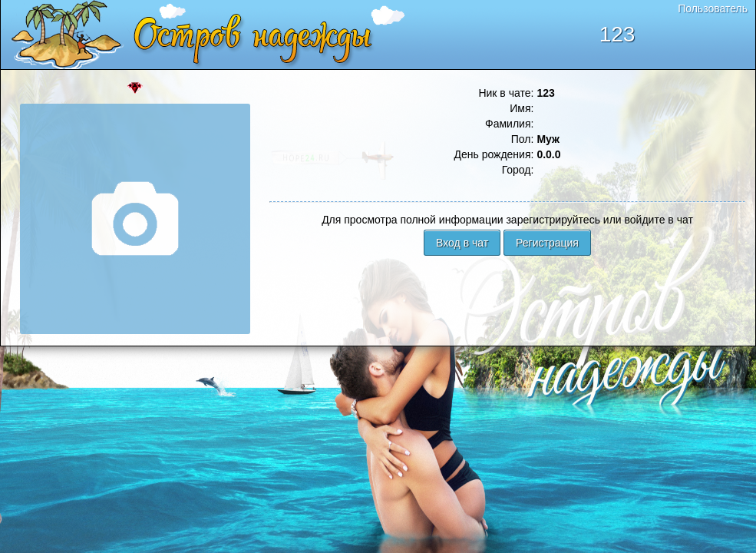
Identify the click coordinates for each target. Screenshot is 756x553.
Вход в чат (462, 243)
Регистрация (547, 243)
